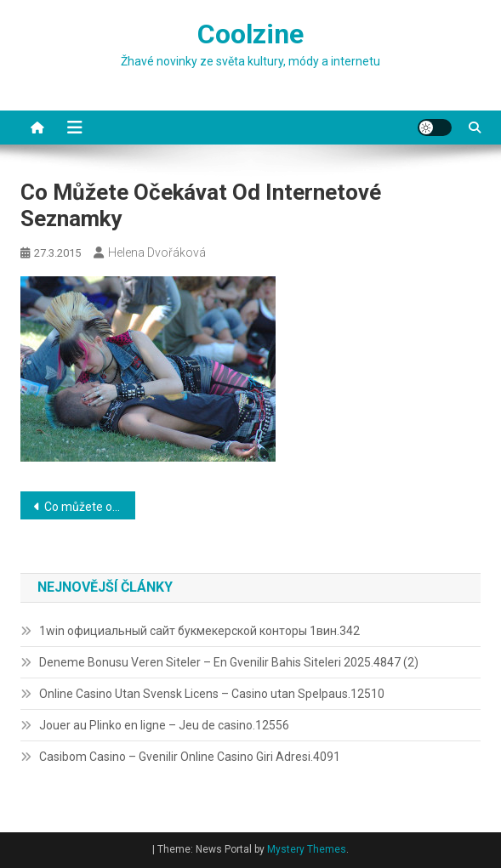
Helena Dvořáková (157, 252)
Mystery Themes (307, 849)
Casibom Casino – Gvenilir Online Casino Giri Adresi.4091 (190, 757)
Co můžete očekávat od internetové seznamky (90, 507)
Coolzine (250, 34)
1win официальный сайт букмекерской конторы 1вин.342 (199, 631)
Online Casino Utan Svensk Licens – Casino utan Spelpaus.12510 (212, 694)
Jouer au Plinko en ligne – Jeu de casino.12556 (164, 725)
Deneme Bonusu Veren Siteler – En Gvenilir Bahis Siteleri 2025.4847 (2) (229, 662)
